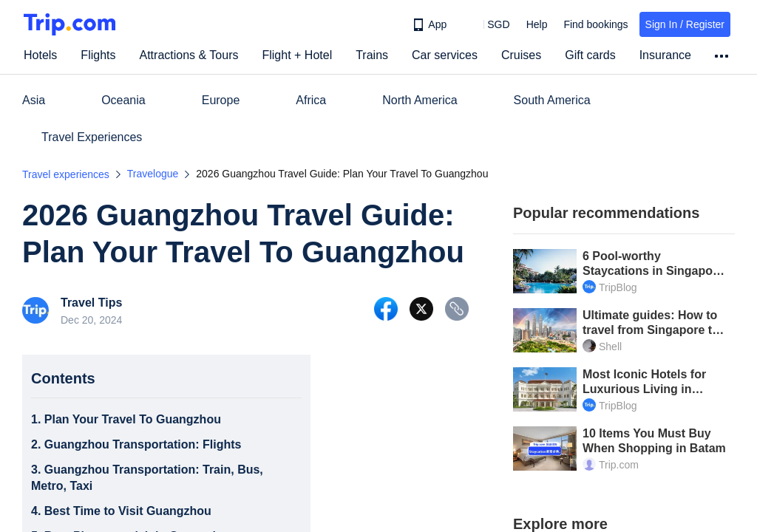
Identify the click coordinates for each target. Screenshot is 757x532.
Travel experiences (66, 174)
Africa (311, 100)
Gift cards (590, 55)
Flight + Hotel (297, 55)
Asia (34, 100)
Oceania (123, 100)
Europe (221, 100)
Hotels (40, 55)
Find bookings (595, 24)
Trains (372, 55)
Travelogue (153, 174)
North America (420, 100)
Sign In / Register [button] (685, 24)
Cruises (521, 55)
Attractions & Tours (189, 55)
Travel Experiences (92, 137)
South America (552, 100)
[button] (488, 24)
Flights (98, 55)
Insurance (665, 55)
